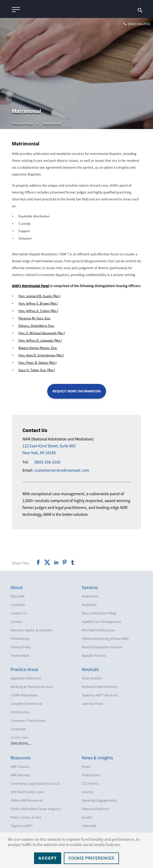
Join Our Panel (92, 704)
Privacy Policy (21, 647)
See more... (21, 743)
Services (90, 587)
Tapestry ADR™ (22, 826)
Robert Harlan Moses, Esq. (38, 348)
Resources (21, 757)
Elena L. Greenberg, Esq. (36, 326)
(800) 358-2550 (47, 462)
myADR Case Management (101, 622)
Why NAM (18, 596)
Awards (87, 792)
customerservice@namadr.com (62, 470)
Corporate (18, 729)
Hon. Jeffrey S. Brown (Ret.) (38, 303)
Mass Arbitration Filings (99, 613)
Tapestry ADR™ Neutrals (100, 695)
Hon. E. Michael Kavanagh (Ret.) (42, 333)
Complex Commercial (26, 704)
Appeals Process (94, 655)
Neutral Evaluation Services (102, 647)
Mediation (89, 605)
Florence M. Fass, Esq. (35, 318)
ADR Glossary (20, 775)
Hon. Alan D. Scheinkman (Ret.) (41, 355)
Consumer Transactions (28, 720)
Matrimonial (52, 123)
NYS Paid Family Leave (98, 630)
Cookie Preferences (91, 858)
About (17, 587)
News (86, 766)
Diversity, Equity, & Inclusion (31, 630)
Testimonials (20, 655)
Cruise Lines (20, 737)
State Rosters (92, 678)
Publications (91, 775)
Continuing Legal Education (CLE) (35, 783)
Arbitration (90, 596)
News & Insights (97, 757)
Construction (20, 712)
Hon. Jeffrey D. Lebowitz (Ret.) (40, 340)
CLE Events (90, 783)
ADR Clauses (20, 766)
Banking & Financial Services (32, 687)
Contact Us (19, 613)
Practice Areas (23, 123)
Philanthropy (20, 639)
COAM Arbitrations (24, 695)
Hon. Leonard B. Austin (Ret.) (39, 296)
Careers (16, 622)
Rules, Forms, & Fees (26, 817)
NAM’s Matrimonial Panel (31, 286)
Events (87, 817)
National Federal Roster (100, 687)
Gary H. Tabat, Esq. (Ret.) (37, 370)
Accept (48, 858)
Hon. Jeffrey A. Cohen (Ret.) (38, 311)
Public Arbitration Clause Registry (35, 809)
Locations (18, 605)
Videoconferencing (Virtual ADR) (105, 639)
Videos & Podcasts (95, 809)
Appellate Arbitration (26, 678)
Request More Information (77, 391)
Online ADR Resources (27, 800)
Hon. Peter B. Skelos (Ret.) (37, 363)
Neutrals (90, 669)
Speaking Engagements (99, 800)
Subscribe (89, 826)
